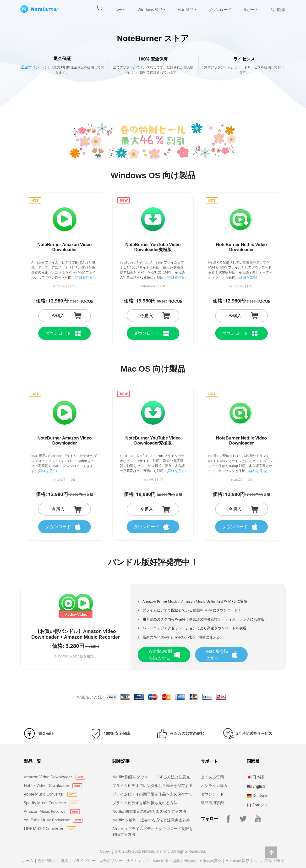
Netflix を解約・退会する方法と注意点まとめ (151, 820)
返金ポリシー (32, 67)
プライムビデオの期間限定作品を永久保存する (153, 794)
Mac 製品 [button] (185, 10)
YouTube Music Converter (53, 820)
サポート (251, 10)
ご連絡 (62, 861)
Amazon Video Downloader (55, 777)
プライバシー (84, 861)
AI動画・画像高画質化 (203, 861)
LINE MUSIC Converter (50, 829)
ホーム (120, 10)
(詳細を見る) (84, 277)
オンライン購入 (214, 786)
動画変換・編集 (166, 861)
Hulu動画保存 (238, 861)
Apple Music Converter (50, 794)
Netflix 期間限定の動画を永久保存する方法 (149, 811)
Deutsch (257, 796)
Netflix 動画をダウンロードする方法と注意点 (151, 777)
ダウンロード (220, 10)
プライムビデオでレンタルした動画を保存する (153, 786)
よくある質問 (212, 777)
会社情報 (45, 861)
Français (257, 805)
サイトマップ (137, 861)
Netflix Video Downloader (53, 786)
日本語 (255, 777)
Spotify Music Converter (52, 803)
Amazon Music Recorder (52, 811)
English (256, 786)
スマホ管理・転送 (269, 861)
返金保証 (46, 733)
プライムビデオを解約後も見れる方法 (145, 803)
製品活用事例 (212, 803)
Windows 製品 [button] (150, 10)
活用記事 (278, 10)
